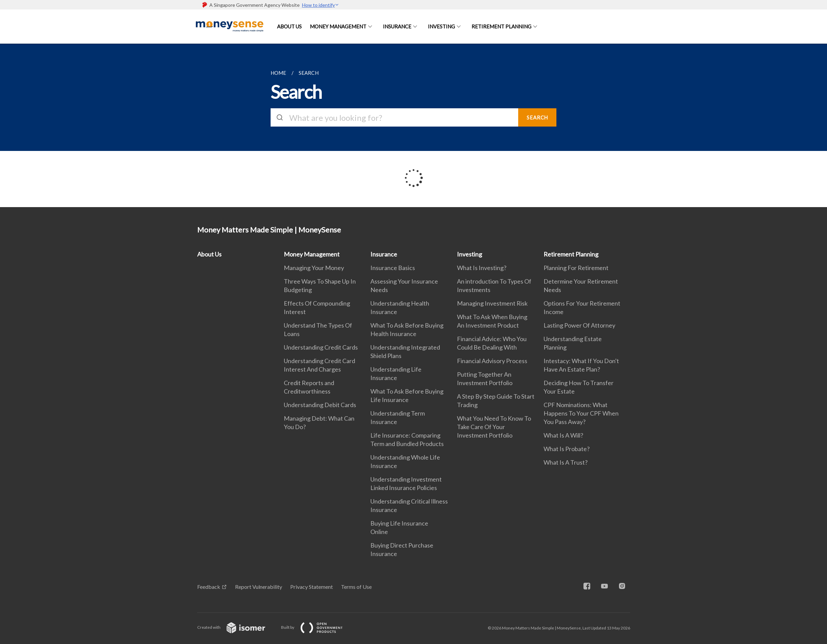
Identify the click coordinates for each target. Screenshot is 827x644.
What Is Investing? (482, 268)
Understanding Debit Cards (320, 405)
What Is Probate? (567, 449)
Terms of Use (356, 587)
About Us (289, 26)
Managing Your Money (314, 268)
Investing (441, 26)
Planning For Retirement (576, 268)
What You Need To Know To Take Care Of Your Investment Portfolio (494, 427)
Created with (237, 627)
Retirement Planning (501, 26)
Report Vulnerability (259, 587)
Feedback (209, 587)
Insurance (397, 26)
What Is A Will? (563, 435)
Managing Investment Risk (492, 303)
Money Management (338, 26)
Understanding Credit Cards (321, 347)
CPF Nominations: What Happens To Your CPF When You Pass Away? (581, 413)
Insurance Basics (393, 268)
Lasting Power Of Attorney (579, 325)
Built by (317, 627)
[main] (413, 125)
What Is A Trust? (566, 462)
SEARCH (537, 117)
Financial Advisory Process (492, 361)
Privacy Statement (312, 587)
